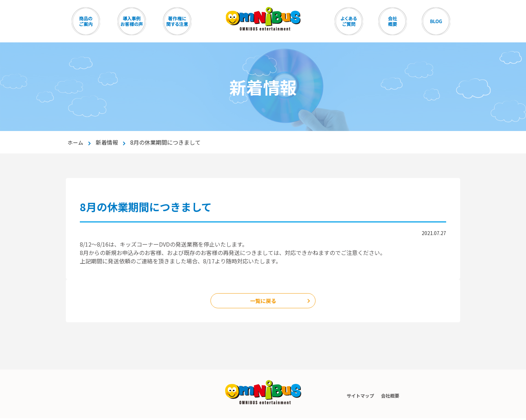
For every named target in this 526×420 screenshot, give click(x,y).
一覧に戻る (263, 302)
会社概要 (391, 398)
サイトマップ (356, 398)
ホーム (76, 142)
